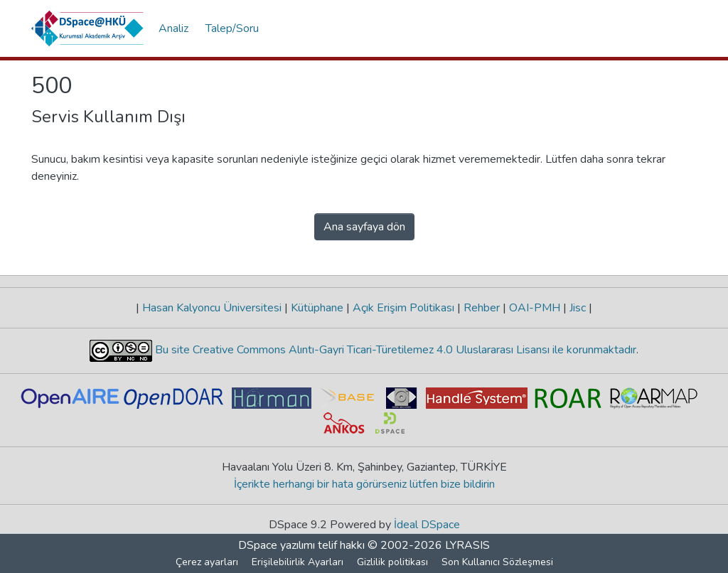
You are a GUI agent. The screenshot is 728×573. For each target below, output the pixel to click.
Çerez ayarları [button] (207, 562)
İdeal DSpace (427, 525)
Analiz (173, 28)
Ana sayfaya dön (364, 227)
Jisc (578, 308)
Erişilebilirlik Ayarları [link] (298, 562)
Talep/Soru (232, 28)
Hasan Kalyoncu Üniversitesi (212, 308)
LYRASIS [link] (467, 545)
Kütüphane (317, 308)
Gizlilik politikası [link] (392, 562)
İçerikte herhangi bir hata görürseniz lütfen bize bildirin (364, 484)
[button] (88, 28)
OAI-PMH (535, 308)
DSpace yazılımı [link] (277, 545)
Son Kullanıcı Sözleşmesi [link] (497, 562)
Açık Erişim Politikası (403, 308)
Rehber (482, 308)
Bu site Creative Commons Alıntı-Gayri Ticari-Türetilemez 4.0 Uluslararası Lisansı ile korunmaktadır (394, 350)
